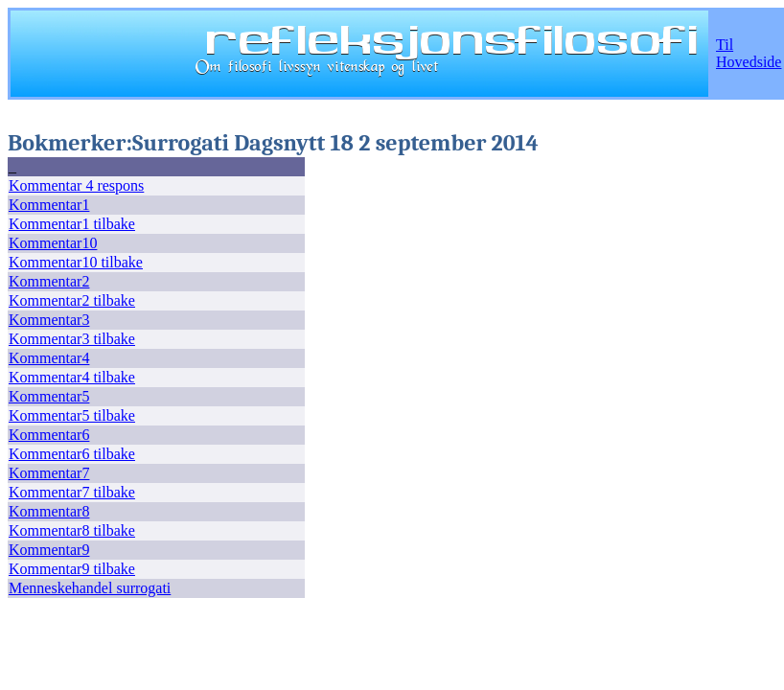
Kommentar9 (49, 550)
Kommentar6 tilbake (72, 454)
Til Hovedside (749, 53)
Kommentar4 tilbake (72, 377)
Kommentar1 (49, 205)
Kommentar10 (53, 243)
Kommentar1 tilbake (72, 224)
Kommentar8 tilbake (72, 530)
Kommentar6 (49, 435)
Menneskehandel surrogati (90, 588)
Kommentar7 (49, 473)
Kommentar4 (49, 358)
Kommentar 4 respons (76, 185)
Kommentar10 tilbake (76, 262)
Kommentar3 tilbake (72, 339)
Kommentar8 (49, 511)
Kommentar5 (49, 396)
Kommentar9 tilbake (72, 569)
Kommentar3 (49, 320)
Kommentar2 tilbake (72, 300)
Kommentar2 (49, 281)
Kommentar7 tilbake (72, 492)
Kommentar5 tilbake (72, 415)
